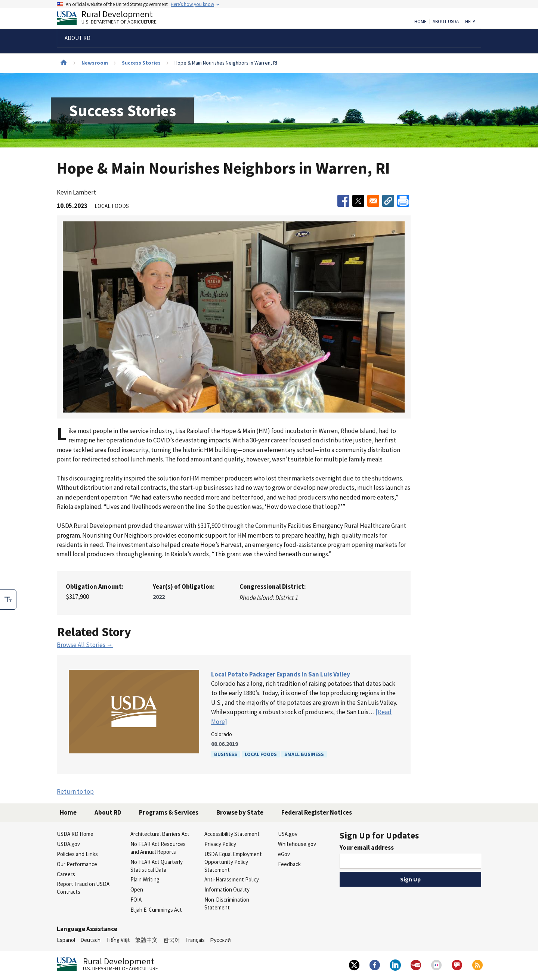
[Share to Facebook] (343, 201)
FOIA (136, 900)
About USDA (446, 22)
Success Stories (141, 63)
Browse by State (240, 812)
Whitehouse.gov (297, 844)
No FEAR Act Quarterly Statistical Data (157, 866)
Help (470, 22)
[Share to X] (358, 201)
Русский (220, 940)
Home (420, 22)
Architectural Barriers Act (160, 834)
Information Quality (227, 889)
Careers (66, 874)
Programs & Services (169, 812)
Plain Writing (145, 879)
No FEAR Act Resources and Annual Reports (158, 848)
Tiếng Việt (118, 940)
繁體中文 (146, 940)
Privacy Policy (220, 844)
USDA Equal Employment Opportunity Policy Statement (233, 862)
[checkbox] (8, 600)
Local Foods (261, 754)
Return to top (75, 791)
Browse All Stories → (85, 645)
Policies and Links (77, 854)
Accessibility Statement (232, 834)
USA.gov (288, 834)
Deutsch (90, 940)
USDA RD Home (75, 834)
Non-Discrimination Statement (227, 903)
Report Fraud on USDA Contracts (83, 888)
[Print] (403, 201)
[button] (388, 201)
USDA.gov (68, 844)
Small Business (304, 754)
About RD (108, 812)
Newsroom (95, 63)
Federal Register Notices (317, 812)
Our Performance (77, 864)
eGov (284, 854)
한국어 (172, 940)
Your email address (367, 847)
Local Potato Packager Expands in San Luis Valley (281, 674)
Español (66, 940)
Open (137, 889)
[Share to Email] (373, 201)
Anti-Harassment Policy (232, 879)
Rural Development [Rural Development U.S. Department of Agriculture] (113, 19)
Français (195, 940)
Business (226, 754)
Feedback (289, 864)
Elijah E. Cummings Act (156, 910)
